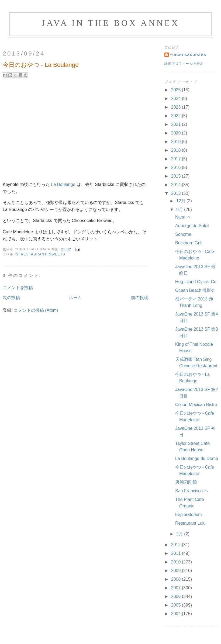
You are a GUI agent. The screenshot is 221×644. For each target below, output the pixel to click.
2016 (177, 167)
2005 (177, 605)
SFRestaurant (31, 254)
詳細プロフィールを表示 (184, 64)
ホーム (75, 298)
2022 (177, 116)
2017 (177, 159)
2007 (177, 588)
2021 (177, 124)
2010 (177, 562)
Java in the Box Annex (110, 23)
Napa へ (183, 217)
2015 (177, 176)
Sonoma (183, 234)
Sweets (57, 254)
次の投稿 (11, 298)
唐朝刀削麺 (186, 482)
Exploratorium (189, 515)
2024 (177, 98)
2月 (180, 534)
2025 (177, 90)
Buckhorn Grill (189, 243)
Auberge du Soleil (192, 226)
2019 (177, 142)
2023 (177, 107)
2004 (177, 614)
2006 (177, 596)
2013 (177, 193)
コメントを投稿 (18, 288)
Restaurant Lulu (190, 523)
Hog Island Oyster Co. (196, 282)
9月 (180, 210)
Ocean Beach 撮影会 (195, 290)
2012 (177, 545)
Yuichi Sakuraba (188, 55)
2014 (177, 185)
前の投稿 (140, 298)
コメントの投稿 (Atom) (36, 310)
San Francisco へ (192, 491)
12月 (181, 201)
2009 (177, 571)
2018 (177, 150)
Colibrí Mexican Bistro (196, 405)
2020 (177, 133)
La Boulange (63, 184)
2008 (177, 579)
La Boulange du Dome (197, 458)
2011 (177, 553)
